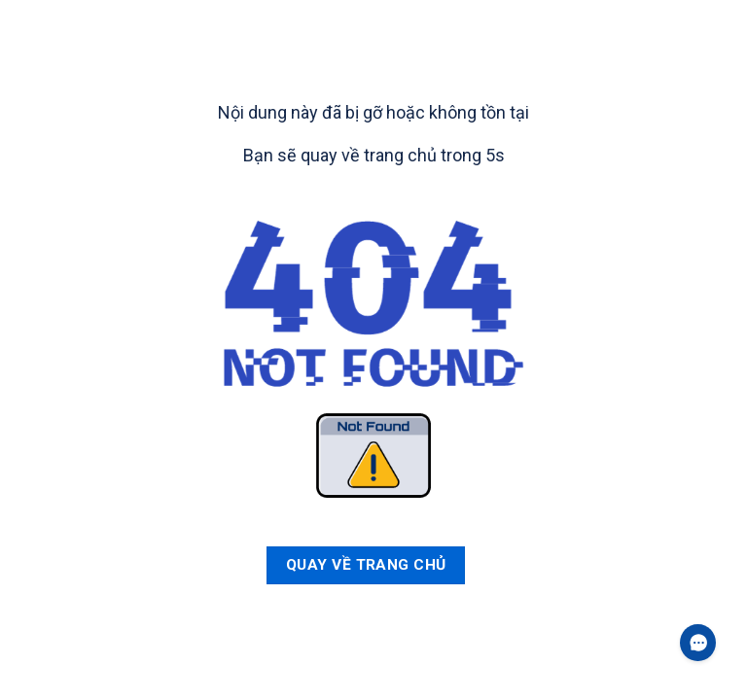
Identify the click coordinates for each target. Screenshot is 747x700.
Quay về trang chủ (366, 565)
